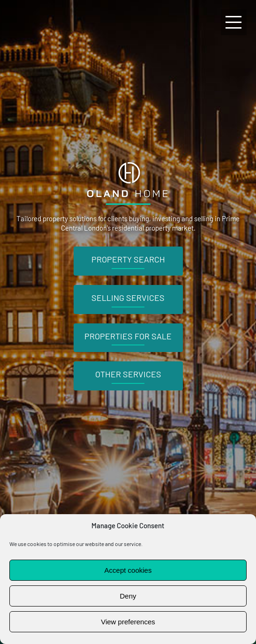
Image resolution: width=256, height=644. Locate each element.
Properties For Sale (128, 336)
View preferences (128, 622)
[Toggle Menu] (234, 22)
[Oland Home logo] (128, 162)
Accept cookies (128, 570)
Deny (128, 596)
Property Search (128, 259)
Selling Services (128, 298)
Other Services (128, 374)
